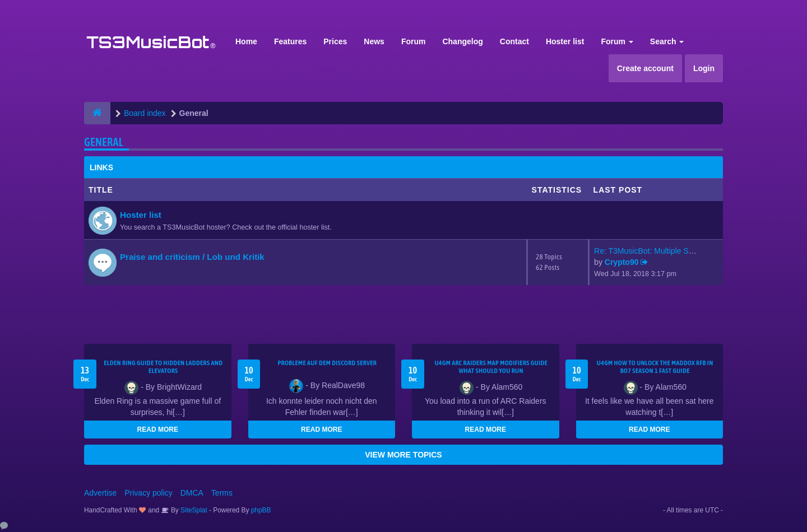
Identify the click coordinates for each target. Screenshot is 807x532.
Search (667, 41)
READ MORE (158, 430)
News (374, 41)
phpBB (261, 510)
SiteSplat (193, 510)
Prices (335, 41)
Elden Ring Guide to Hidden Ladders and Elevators (163, 367)
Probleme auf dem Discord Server (327, 363)
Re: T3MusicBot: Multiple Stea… (651, 251)
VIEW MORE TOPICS (403, 455)
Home (246, 41)
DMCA (192, 493)
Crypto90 (622, 262)
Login (704, 68)
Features (290, 41)
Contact (514, 41)
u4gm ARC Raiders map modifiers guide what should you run (491, 367)
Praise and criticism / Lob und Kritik (192, 257)
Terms (222, 493)
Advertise (100, 493)
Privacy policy (149, 493)
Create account (645, 68)
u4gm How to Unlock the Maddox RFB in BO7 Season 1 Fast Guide (655, 367)
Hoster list (565, 41)
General (104, 142)
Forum (414, 41)
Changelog (462, 41)
